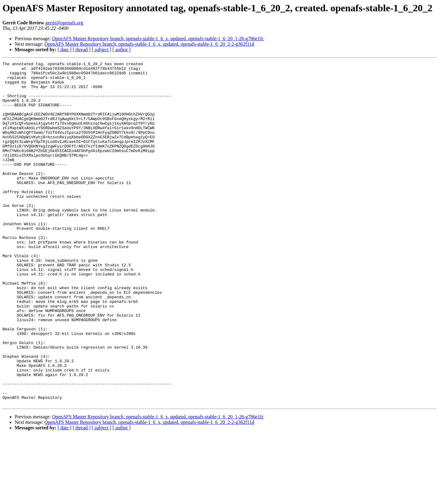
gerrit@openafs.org (64, 23)
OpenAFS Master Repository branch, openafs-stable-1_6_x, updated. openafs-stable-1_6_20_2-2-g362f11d (149, 44)
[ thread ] (82, 50)
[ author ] (122, 50)
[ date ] (64, 50)
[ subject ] (102, 50)
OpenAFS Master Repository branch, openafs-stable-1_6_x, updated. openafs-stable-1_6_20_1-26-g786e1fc (158, 39)
